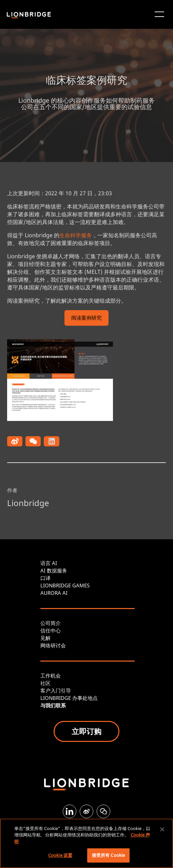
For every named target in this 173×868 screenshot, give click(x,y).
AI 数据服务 (54, 570)
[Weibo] (86, 811)
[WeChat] (103, 811)
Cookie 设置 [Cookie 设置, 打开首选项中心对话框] (60, 855)
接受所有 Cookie (108, 855)
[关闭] (162, 829)
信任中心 (51, 630)
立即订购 (86, 731)
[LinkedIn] (70, 811)
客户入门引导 (56, 690)
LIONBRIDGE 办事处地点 (69, 698)
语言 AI (49, 563)
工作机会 (51, 675)
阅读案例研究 (86, 318)
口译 (45, 578)
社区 (45, 683)
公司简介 (51, 623)
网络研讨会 (53, 645)
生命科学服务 (76, 235)
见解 (45, 638)
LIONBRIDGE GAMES (65, 585)
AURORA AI (54, 593)
